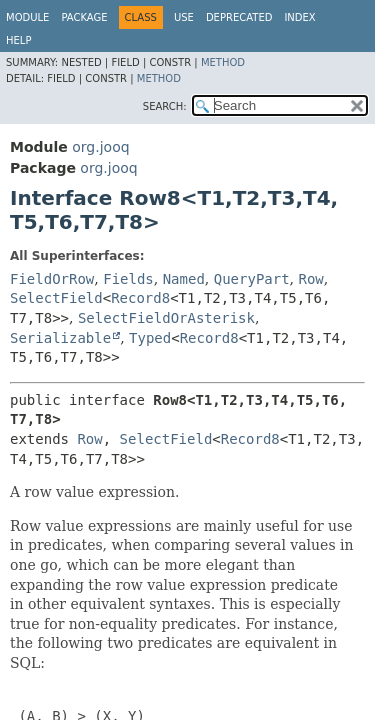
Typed (150, 338)
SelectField (56, 298)
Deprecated (239, 17)
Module (27, 17)
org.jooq (100, 147)
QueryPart (252, 279)
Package (84, 17)
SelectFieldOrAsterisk (166, 318)
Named (184, 279)
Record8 (140, 298)
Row (311, 279)
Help (18, 40)
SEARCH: (165, 106)
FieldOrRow (52, 279)
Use (184, 17)
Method (223, 62)
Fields (128, 279)
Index (299, 17)
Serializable (60, 338)
